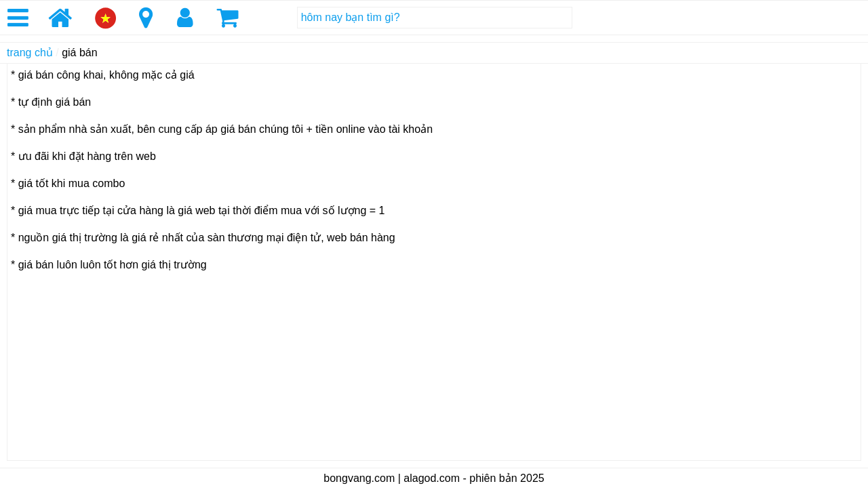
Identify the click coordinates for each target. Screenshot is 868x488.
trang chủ (30, 53)
